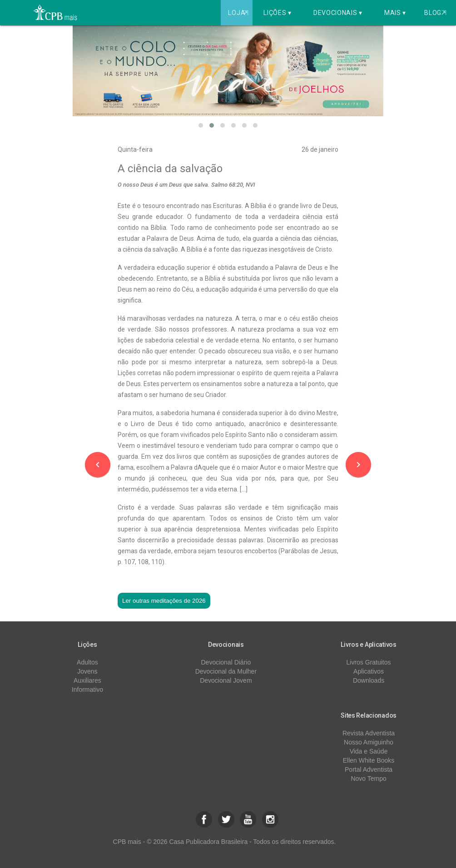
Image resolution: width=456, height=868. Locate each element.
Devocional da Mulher (226, 671)
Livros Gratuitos (369, 662)
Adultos (87, 662)
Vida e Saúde (369, 751)
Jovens (87, 671)
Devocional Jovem (226, 680)
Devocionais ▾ (338, 13)
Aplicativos (369, 671)
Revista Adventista (369, 733)
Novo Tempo (368, 779)
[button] (201, 125)
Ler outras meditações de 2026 (164, 601)
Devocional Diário (226, 662)
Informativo (87, 689)
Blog (435, 13)
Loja (239, 13)
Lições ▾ (278, 13)
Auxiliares (87, 680)
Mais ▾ (395, 13)
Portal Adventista (369, 769)
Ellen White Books (369, 760)
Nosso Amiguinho (369, 742)
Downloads (369, 680)
